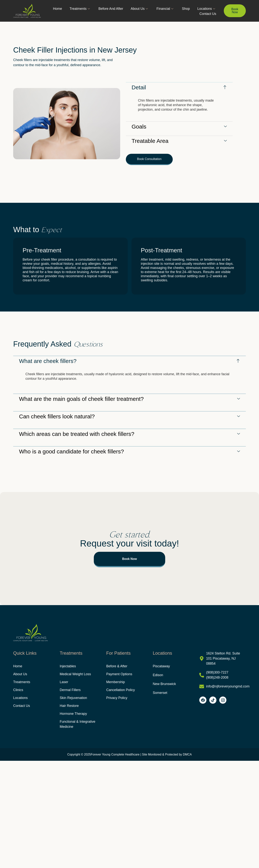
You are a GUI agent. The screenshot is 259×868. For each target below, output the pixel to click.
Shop (186, 9)
